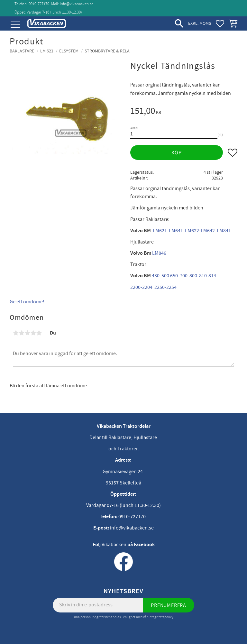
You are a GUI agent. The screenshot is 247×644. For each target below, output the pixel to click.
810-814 (208, 276)
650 (174, 276)
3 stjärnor (27, 333)
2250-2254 (165, 287)
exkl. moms (200, 23)
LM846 (159, 253)
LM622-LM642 (200, 231)
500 (165, 276)
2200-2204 (141, 287)
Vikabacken (114, 545)
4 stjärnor (33, 333)
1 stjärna (16, 333)
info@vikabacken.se (77, 4)
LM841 (224, 231)
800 (193, 276)
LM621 (160, 231)
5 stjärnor (39, 333)
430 (156, 276)
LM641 (176, 231)
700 (184, 276)
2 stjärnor (22, 333)
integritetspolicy (161, 617)
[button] (15, 25)
